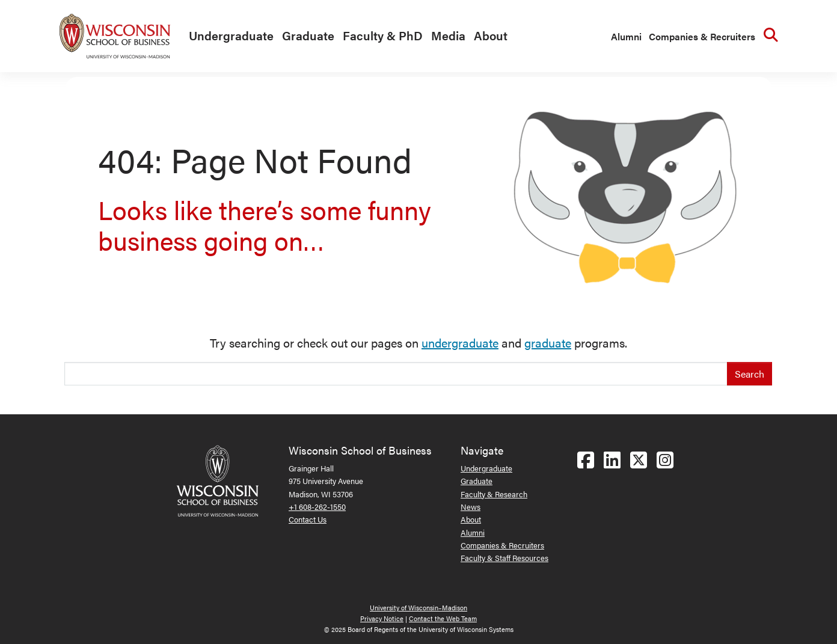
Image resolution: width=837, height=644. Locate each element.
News (471, 507)
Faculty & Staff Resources (504, 558)
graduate (548, 342)
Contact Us (308, 519)
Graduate (308, 35)
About (491, 35)
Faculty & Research (494, 494)
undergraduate (460, 342)
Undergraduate (231, 35)
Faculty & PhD (383, 35)
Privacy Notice (382, 618)
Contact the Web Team (443, 618)
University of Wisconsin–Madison (419, 608)
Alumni (626, 36)
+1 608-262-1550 (317, 507)
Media (448, 35)
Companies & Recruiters (702, 36)
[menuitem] (228, 36)
